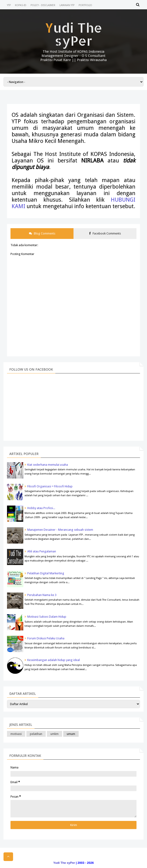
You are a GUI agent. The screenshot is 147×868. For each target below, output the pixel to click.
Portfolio (85, 5)
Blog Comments (42, 233)
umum (71, 734)
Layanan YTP (67, 5)
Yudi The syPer (74, 34)
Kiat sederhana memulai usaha (48, 465)
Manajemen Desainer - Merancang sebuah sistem (60, 530)
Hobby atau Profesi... (41, 508)
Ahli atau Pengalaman (42, 551)
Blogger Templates (89, 858)
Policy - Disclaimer (43, 5)
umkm (54, 734)
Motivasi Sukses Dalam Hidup (47, 617)
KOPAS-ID (21, 5)
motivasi (16, 734)
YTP (9, 5)
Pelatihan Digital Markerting (46, 573)
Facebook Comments (105, 233)
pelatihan (36, 734)
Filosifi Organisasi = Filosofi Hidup (50, 486)
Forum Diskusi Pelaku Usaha (46, 638)
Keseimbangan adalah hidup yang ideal (54, 660)
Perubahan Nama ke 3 (42, 595)
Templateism (64, 858)
